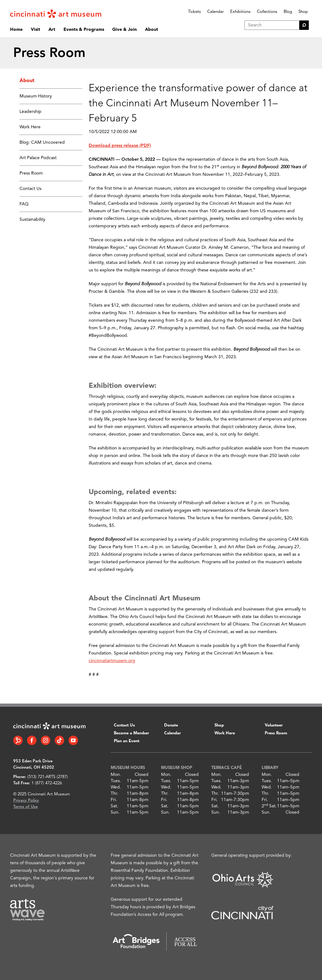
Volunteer (274, 725)
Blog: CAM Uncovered (42, 142)
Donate (171, 725)
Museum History (36, 96)
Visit (36, 30)
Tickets (194, 12)
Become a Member (131, 733)
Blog (288, 12)
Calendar (216, 12)
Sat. (114, 806)
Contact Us (31, 189)
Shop (303, 12)
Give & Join (125, 30)
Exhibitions (240, 12)
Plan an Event (127, 741)
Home (16, 30)
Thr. (114, 793)
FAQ (24, 204)
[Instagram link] (46, 740)
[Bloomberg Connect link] (18, 740)
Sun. (115, 812)
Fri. (114, 800)
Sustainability (32, 220)
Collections (267, 12)
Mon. (116, 775)
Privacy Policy (26, 801)
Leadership (31, 112)
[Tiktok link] (59, 740)
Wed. (116, 787)
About (152, 30)
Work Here (30, 127)
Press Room (31, 173)
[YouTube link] (73, 740)
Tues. (116, 781)
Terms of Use (25, 807)
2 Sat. (269, 806)
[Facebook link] (32, 740)
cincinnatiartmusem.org (112, 661)
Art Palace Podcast (38, 158)
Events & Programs (84, 30)
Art (52, 30)
